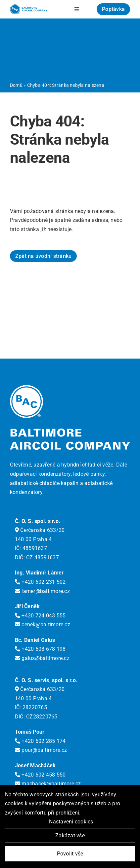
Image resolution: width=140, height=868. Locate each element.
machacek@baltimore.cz (48, 784)
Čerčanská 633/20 (40, 530)
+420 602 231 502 (40, 582)
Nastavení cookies (71, 822)
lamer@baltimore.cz (42, 591)
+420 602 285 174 (40, 741)
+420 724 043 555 (40, 616)
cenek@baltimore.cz (43, 625)
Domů (16, 85)
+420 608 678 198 (40, 649)
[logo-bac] (29, 7)
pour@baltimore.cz (41, 750)
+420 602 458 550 (40, 775)
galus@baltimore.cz (42, 658)
